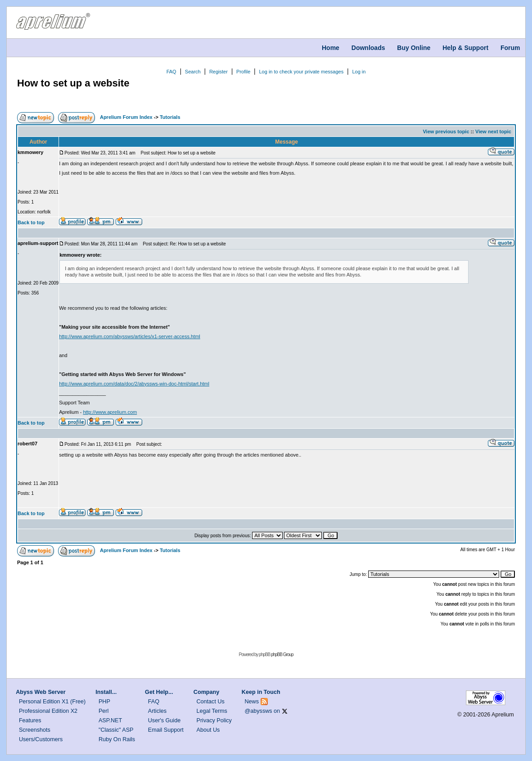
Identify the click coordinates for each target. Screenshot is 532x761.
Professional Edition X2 (48, 711)
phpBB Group (282, 655)
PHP (104, 702)
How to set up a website (73, 83)
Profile (243, 72)
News (252, 702)
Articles (157, 711)
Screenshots (35, 730)
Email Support (166, 730)
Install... (106, 692)
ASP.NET (110, 720)
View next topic (493, 131)
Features (30, 720)
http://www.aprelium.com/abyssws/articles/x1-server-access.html (130, 336)
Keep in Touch (261, 692)
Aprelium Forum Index (126, 117)
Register (219, 72)
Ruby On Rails (117, 739)
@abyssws (259, 711)
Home (331, 48)
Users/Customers (41, 739)
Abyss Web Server (41, 692)
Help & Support (465, 48)
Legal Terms (212, 711)
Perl (104, 711)
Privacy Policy (214, 720)
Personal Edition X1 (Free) (52, 702)
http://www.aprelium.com (110, 412)
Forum (510, 48)
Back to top (31, 222)
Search (193, 72)
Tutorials (170, 117)
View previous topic (446, 131)
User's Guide (164, 720)
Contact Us (211, 702)
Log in (359, 72)
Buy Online (414, 48)
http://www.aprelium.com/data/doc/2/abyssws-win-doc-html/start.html (134, 384)
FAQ (171, 72)
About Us (208, 730)
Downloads (368, 48)
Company (206, 692)
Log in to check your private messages (301, 72)
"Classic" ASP (116, 730)
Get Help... (159, 692)
